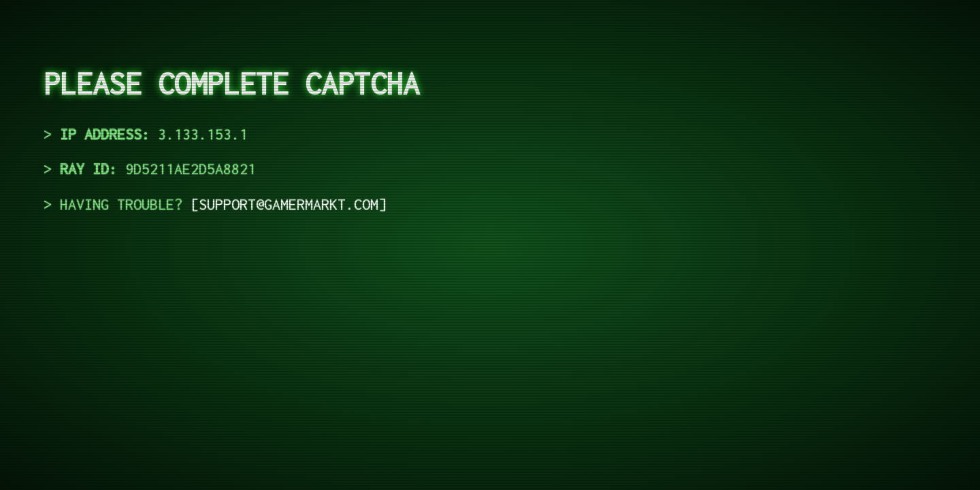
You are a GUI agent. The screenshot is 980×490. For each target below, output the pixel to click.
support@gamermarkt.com (289, 204)
